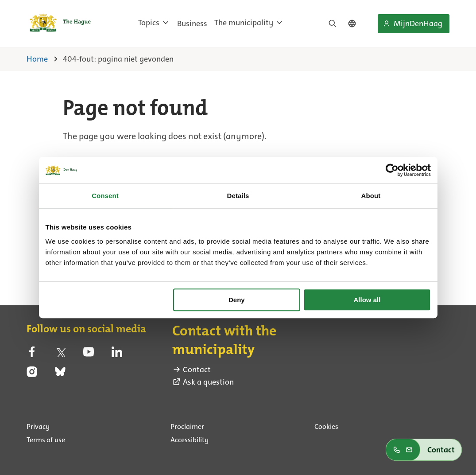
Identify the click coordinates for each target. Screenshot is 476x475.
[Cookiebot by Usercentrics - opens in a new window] (392, 170)
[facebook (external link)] (32, 354)
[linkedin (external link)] (117, 354)
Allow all (367, 300)
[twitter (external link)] (60, 354)
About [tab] (371, 196)
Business (192, 23)
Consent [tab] (105, 196)
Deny (237, 300)
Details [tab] (238, 196)
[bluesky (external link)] (60, 374)
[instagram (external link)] (32, 374)
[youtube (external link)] (89, 354)
